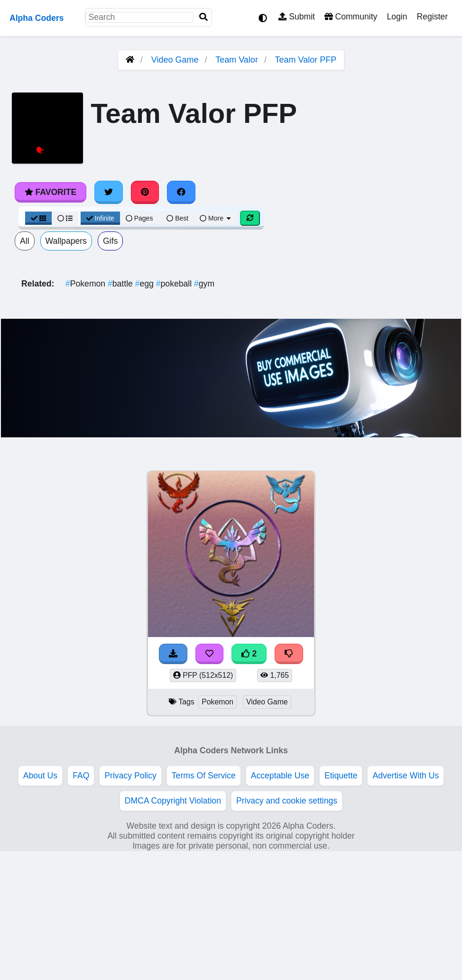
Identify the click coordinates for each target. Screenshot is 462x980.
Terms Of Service (204, 776)
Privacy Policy (130, 776)
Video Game (175, 60)
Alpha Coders (37, 18)
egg (146, 284)
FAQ (81, 776)
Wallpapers (66, 241)
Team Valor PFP (306, 60)
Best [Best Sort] (177, 218)
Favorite (51, 192)
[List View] (65, 218)
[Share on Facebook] (181, 192)
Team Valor (237, 60)
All (25, 241)
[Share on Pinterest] (145, 192)
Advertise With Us (406, 776)
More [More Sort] (216, 218)
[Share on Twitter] (109, 192)
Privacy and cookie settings (287, 801)
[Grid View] (38, 218)
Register (432, 17)
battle (121, 284)
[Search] (203, 17)
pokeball (175, 284)
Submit (297, 17)
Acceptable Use (280, 776)
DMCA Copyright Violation (173, 801)
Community (351, 17)
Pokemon (87, 284)
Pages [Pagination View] (139, 218)
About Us (40, 776)
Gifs (110, 241)
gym (204, 284)
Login (397, 17)
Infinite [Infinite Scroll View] (100, 218)
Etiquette (341, 776)
